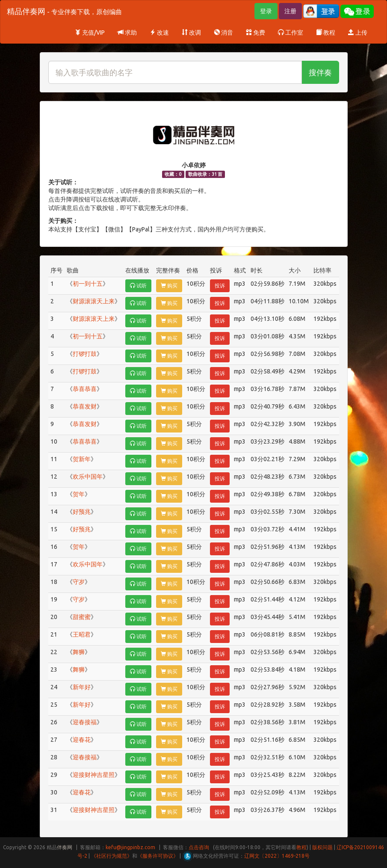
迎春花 (82, 740)
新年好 (82, 687)
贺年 (79, 494)
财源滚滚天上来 (94, 301)
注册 (290, 11)
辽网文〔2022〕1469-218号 (277, 856)
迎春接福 (85, 722)
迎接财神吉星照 (94, 775)
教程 (326, 33)
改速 (159, 33)
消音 (223, 33)
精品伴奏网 (64, 11)
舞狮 (79, 652)
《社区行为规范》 (112, 856)
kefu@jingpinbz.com (130, 847)
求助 (127, 33)
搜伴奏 (320, 72)
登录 (266, 11)
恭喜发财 (85, 406)
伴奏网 (65, 847)
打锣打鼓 (85, 354)
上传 (358, 33)
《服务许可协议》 (158, 856)
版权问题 (322, 847)
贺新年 (82, 459)
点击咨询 (199, 847)
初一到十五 (88, 284)
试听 (138, 286)
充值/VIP (90, 33)
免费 (256, 33)
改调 (191, 33)
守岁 (79, 582)
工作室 (291, 33)
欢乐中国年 (88, 477)
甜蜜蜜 (82, 617)
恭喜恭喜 (85, 389)
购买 (169, 286)
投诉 (220, 286)
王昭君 (82, 634)
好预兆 (82, 512)
